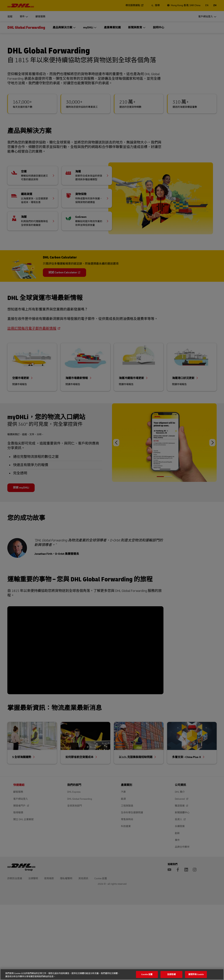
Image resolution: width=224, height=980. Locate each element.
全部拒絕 (171, 974)
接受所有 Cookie (196, 974)
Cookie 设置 (147, 974)
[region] (112, 974)
